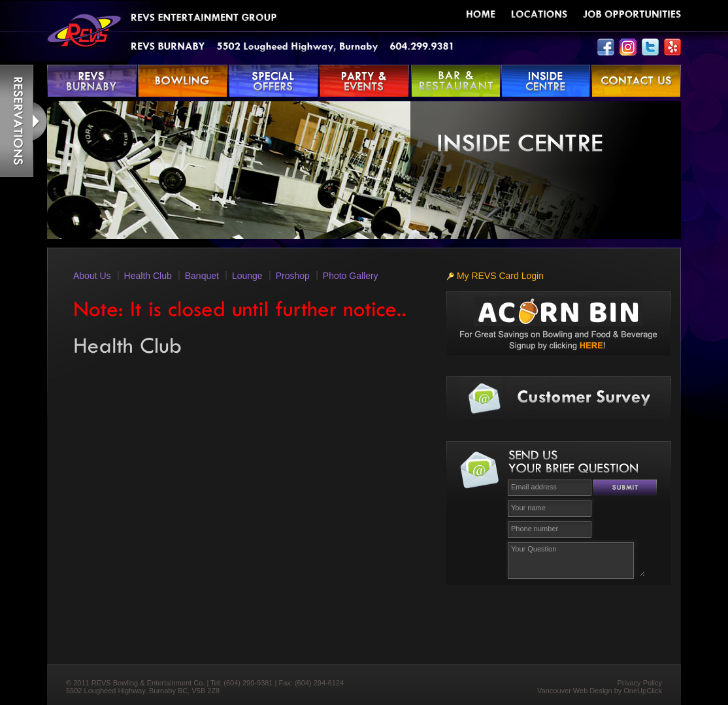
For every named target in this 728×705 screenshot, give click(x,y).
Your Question (576, 559)
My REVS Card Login (495, 276)
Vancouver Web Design (575, 691)
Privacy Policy (640, 683)
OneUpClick (643, 691)
